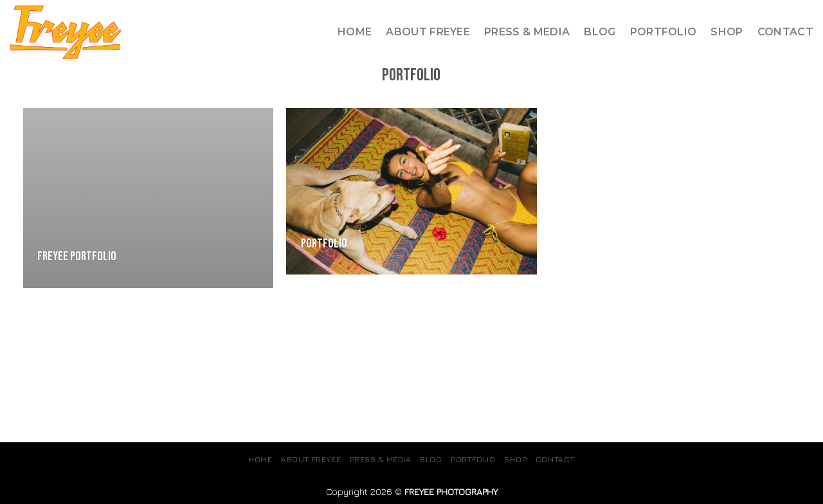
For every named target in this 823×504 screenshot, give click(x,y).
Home (355, 32)
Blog (600, 32)
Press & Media (527, 32)
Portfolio (664, 32)
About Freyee (428, 32)
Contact (785, 32)
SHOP (727, 32)
